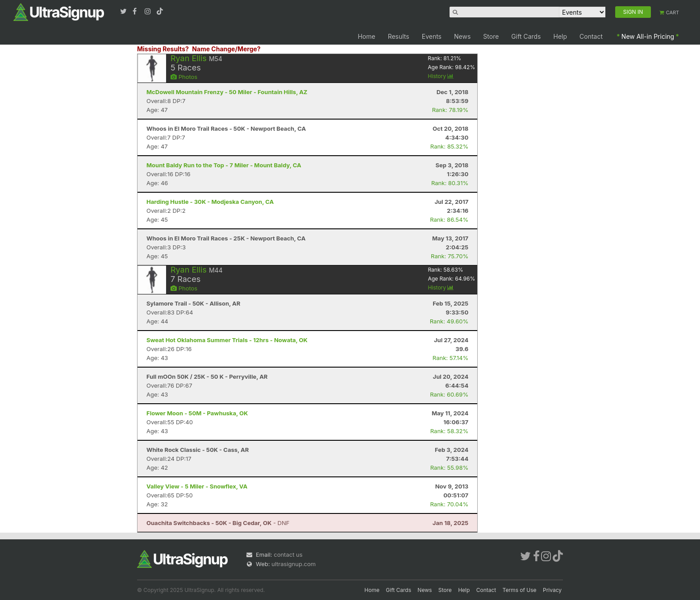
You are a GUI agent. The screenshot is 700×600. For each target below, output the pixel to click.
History (441, 76)
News (462, 36)
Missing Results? (163, 49)
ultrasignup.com (294, 564)
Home (366, 36)
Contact (591, 36)
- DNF (218, 523)
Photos (184, 77)
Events (432, 36)
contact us (288, 554)
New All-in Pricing (648, 36)
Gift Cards (526, 36)
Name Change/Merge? (226, 49)
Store (491, 36)
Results (399, 36)
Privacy (552, 590)
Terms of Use (520, 590)
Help (560, 36)
